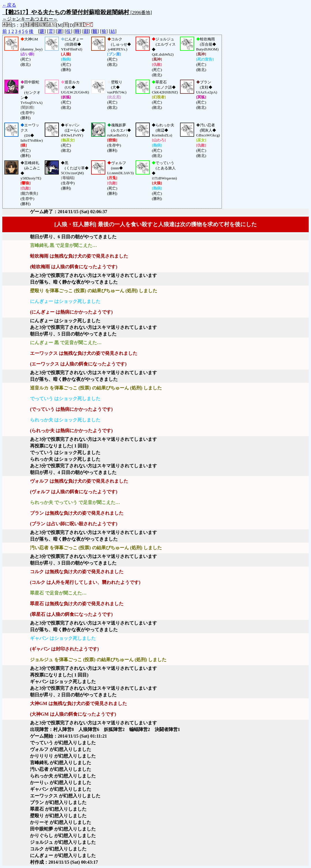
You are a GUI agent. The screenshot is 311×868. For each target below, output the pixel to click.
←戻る (9, 5)
